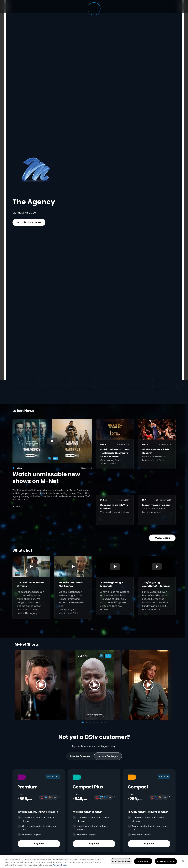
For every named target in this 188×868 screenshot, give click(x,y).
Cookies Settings (121, 861)
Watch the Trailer (29, 222)
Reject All (143, 861)
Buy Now (39, 844)
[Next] (170, 685)
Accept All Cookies (166, 861)
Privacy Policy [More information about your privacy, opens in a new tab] (60, 865)
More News (162, 538)
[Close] (183, 861)
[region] (94, 861)
